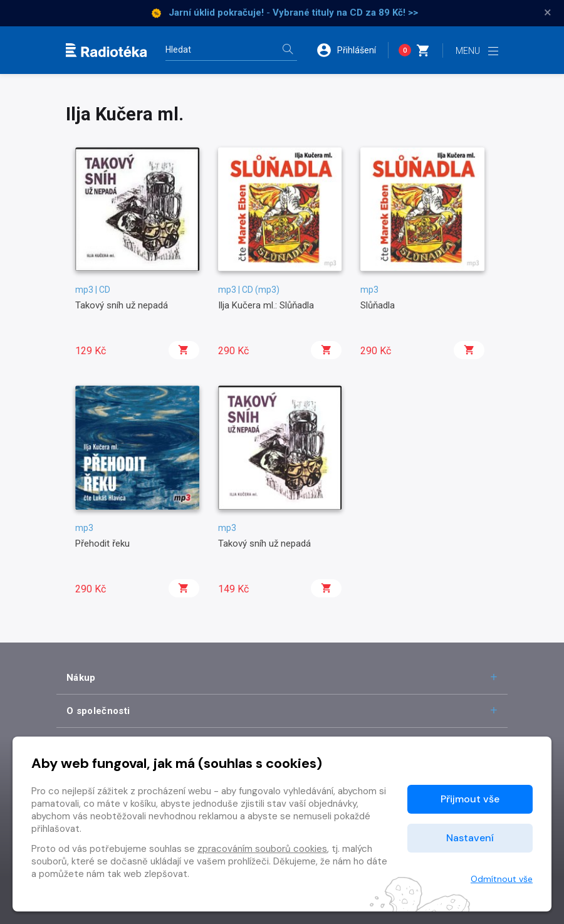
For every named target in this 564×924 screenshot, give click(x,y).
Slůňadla (378, 305)
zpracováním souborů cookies (262, 849)
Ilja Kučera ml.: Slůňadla (266, 305)
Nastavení (470, 838)
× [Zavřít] (548, 13)
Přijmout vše (470, 799)
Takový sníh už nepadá (122, 305)
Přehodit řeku (102, 543)
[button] (352, 50)
